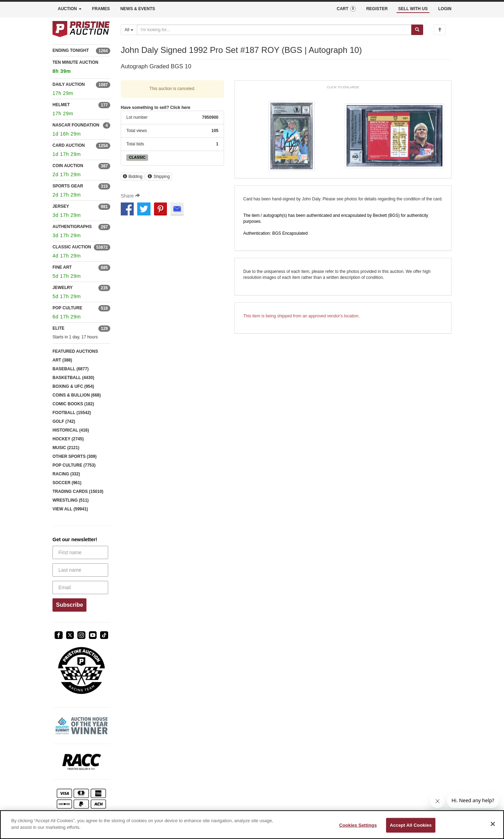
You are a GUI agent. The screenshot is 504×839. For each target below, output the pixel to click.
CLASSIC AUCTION (72, 247)
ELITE (58, 328)
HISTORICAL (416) (71, 430)
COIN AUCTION (68, 166)
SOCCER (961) (67, 483)
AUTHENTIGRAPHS (72, 227)
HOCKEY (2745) (68, 439)
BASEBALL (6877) (71, 369)
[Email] (80, 587)
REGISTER (377, 9)
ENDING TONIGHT (71, 50)
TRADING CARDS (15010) (78, 491)
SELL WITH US (413, 9)
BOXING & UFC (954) (73, 386)
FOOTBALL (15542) (72, 413)
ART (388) (62, 360)
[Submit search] (417, 30)
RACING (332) (66, 474)
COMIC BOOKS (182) (73, 404)
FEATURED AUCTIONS (75, 351)
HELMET (61, 105)
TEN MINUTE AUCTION (81, 68)
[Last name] (80, 570)
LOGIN (445, 9)
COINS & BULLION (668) (77, 395)
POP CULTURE (67, 308)
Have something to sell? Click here (156, 108)
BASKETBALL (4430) (73, 378)
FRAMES (101, 9)
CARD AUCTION (69, 145)
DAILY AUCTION (69, 84)
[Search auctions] (274, 30)
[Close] (493, 824)
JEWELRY (63, 288)
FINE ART (62, 267)
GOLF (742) (64, 421)
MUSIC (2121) (66, 448)
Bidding (133, 177)
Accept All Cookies (411, 825)
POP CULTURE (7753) (74, 465)
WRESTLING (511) (71, 500)
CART (346, 9)
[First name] (80, 552)
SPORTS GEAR (68, 186)
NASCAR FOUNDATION (76, 125)
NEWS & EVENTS (138, 9)
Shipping (159, 177)
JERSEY (61, 206)
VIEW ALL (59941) (70, 509)
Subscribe (69, 605)
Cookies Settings (358, 825)
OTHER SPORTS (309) (75, 456)
